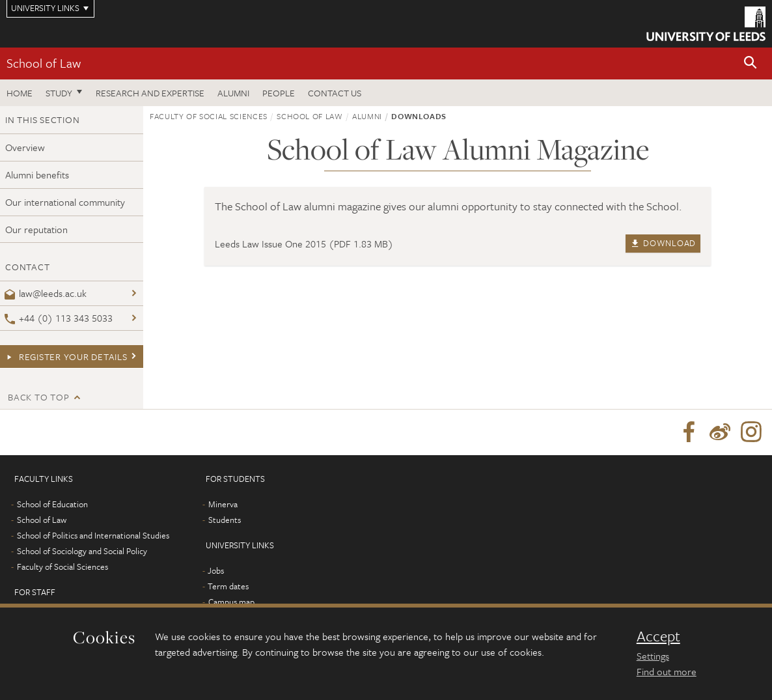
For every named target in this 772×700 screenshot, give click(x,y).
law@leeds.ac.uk (46, 293)
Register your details (66, 357)
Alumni (233, 93)
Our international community (65, 202)
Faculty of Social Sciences (209, 116)
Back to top (38, 397)
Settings (653, 656)
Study (59, 93)
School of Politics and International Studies (93, 535)
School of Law (44, 63)
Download (663, 243)
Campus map (231, 602)
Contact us (335, 93)
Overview (25, 147)
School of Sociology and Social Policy (82, 551)
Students (225, 520)
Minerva (223, 504)
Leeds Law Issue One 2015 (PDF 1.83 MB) (304, 244)
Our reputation (36, 229)
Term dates (228, 586)
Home (20, 93)
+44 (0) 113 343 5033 (59, 318)
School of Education (52, 504)
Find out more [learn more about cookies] (667, 671)
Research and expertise (150, 93)
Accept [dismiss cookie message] (658, 636)
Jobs (216, 570)
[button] (751, 63)
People (279, 93)
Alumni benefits (37, 175)
